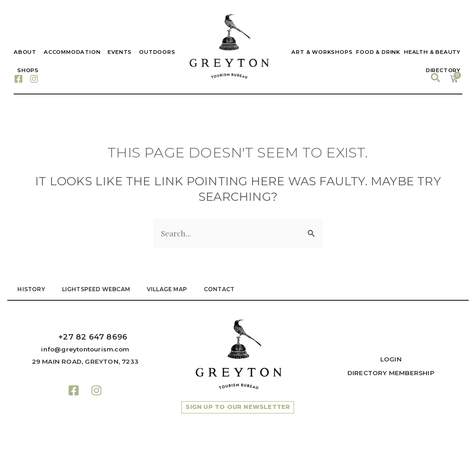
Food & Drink (378, 52)
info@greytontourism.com (85, 349)
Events (120, 52)
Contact (224, 290)
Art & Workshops (322, 52)
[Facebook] (18, 78)
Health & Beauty (432, 52)
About (25, 52)
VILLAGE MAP (171, 290)
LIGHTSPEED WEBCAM (98, 290)
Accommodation (72, 52)
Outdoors (157, 52)
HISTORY (32, 290)
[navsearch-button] (436, 78)
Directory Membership (391, 373)
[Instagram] (34, 78)
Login (391, 359)
